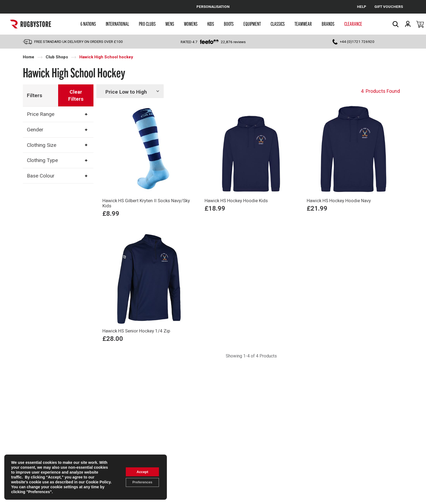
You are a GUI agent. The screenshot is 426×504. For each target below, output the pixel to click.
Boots (229, 24)
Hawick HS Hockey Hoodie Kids (236, 201)
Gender (35, 130)
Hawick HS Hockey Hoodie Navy (339, 201)
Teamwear (303, 24)
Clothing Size (42, 145)
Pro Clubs (147, 24)
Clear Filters (76, 95)
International (117, 24)
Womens (191, 24)
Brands (328, 24)
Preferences (140, 483)
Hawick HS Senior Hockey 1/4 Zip (136, 331)
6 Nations (88, 24)
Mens (170, 24)
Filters (35, 95)
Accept (140, 471)
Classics (278, 24)
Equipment (252, 24)
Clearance (353, 24)
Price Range (41, 114)
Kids (211, 24)
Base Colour (41, 176)
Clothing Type (42, 160)
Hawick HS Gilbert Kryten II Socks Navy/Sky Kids (146, 203)
